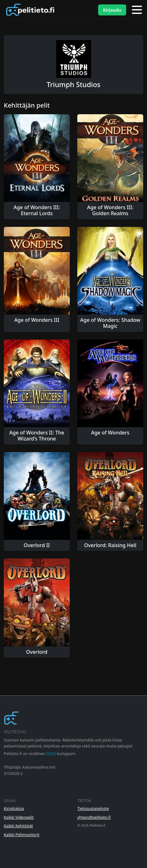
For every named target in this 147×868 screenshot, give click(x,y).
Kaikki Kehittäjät (18, 826)
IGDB (51, 754)
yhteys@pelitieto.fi (94, 817)
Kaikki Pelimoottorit (22, 835)
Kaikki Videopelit (19, 817)
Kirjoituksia (14, 809)
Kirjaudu (112, 10)
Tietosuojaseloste (93, 809)
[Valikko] (137, 10)
